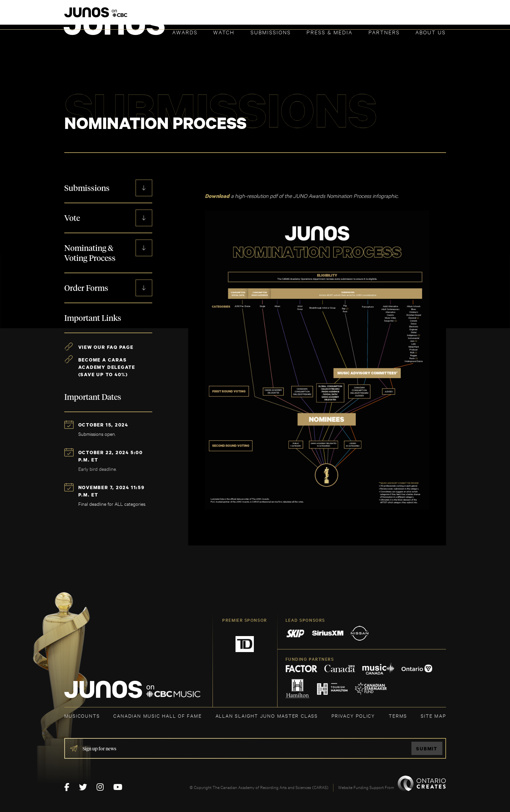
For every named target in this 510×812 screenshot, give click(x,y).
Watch (224, 32)
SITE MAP (433, 715)
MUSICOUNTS (82, 715)
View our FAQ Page (106, 347)
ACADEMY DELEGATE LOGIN (415, 16)
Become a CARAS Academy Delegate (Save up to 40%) (107, 367)
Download (217, 196)
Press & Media (329, 32)
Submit (427, 748)
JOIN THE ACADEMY (353, 16)
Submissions (271, 32)
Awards (185, 32)
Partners (384, 32)
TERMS (398, 715)
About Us (431, 32)
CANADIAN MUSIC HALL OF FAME (157, 715)
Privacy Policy (353, 715)
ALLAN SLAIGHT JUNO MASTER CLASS (267, 715)
